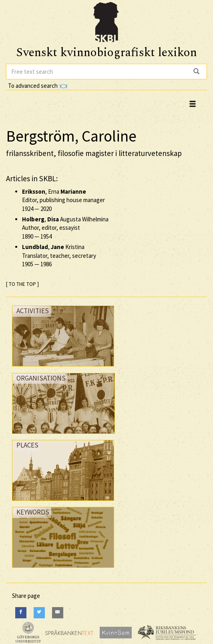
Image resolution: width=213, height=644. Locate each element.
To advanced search (38, 86)
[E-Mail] (58, 613)
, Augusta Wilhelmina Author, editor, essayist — (65, 228)
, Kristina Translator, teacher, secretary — (59, 255)
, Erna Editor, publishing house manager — (63, 200)
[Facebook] (21, 613)
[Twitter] (39, 613)
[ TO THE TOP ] (22, 284)
